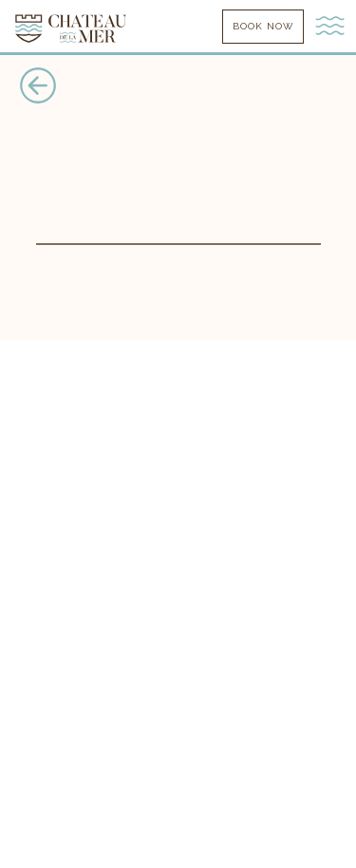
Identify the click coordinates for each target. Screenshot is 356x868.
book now (263, 26)
